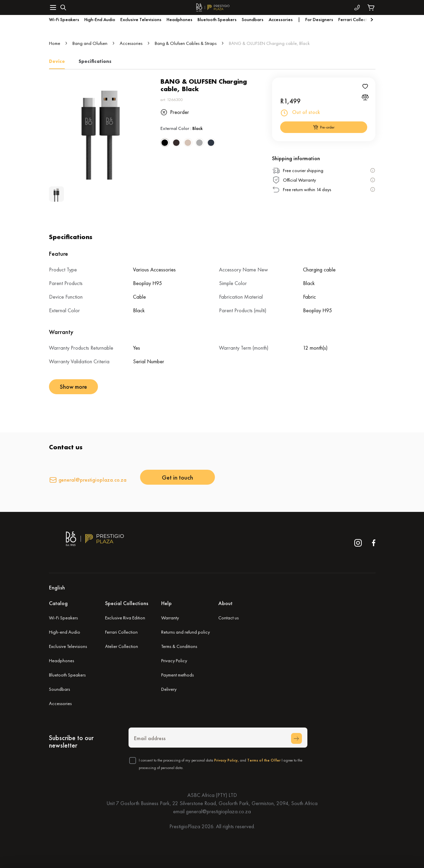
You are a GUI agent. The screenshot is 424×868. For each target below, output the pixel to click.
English (57, 588)
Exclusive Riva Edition (125, 618)
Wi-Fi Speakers (63, 618)
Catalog (58, 603)
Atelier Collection (122, 646)
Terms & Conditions (179, 646)
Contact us (228, 618)
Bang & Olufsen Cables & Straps (186, 43)
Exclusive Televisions (68, 646)
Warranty (170, 618)
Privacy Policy (174, 661)
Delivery (169, 689)
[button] (212, 588)
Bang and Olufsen (90, 43)
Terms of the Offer (264, 760)
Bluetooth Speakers (67, 675)
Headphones (62, 661)
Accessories (131, 43)
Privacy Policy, (227, 760)
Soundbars (60, 689)
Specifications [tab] (95, 61)
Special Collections (127, 603)
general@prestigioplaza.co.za (93, 480)
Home (55, 43)
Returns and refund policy (185, 632)
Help (166, 603)
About (225, 603)
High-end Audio (65, 632)
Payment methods (177, 675)
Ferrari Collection (121, 632)
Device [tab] (57, 61)
